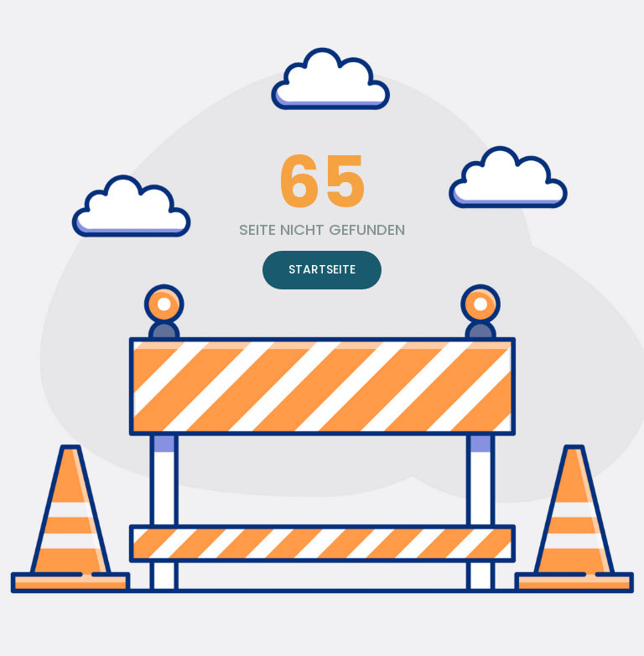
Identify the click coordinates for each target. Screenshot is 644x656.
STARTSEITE (322, 269)
